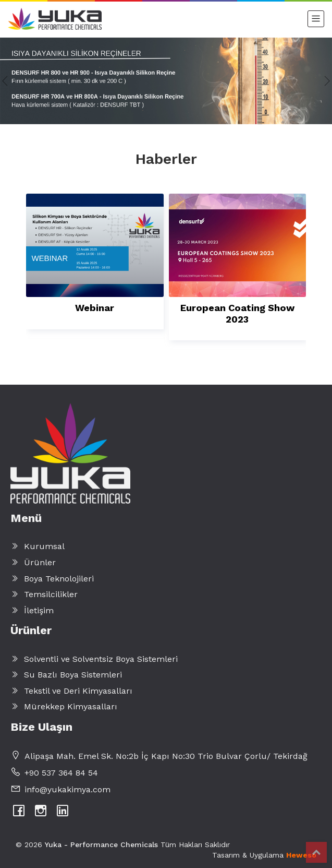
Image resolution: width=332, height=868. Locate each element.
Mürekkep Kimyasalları (64, 706)
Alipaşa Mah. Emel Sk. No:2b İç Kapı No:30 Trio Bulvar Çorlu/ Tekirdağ (166, 756)
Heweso (301, 855)
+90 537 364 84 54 (61, 773)
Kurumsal (38, 546)
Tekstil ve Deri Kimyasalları (71, 691)
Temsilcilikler (44, 594)
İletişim (32, 610)
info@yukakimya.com (67, 789)
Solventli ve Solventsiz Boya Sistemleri (94, 659)
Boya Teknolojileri (52, 579)
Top (316, 852)
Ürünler (33, 562)
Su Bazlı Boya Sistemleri (66, 675)
